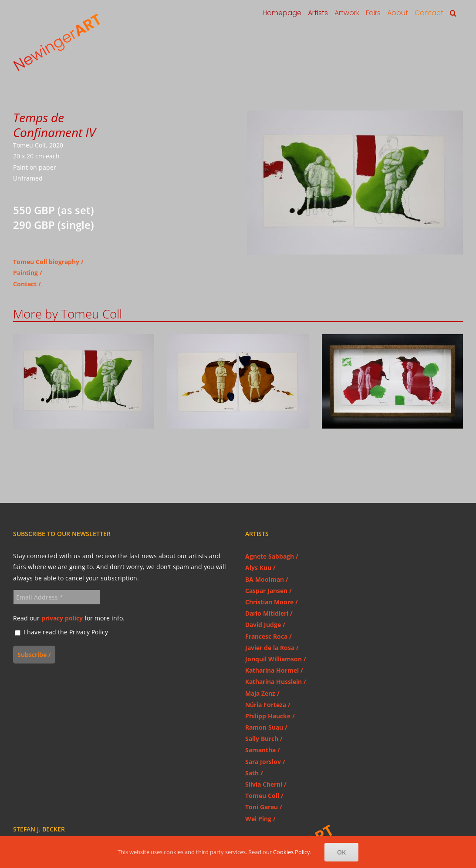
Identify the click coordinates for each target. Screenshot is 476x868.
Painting (25, 273)
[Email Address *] (57, 597)
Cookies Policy (292, 852)
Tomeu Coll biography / (48, 262)
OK (341, 852)
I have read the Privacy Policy (61, 632)
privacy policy (62, 618)
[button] (453, 13)
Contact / (27, 284)
